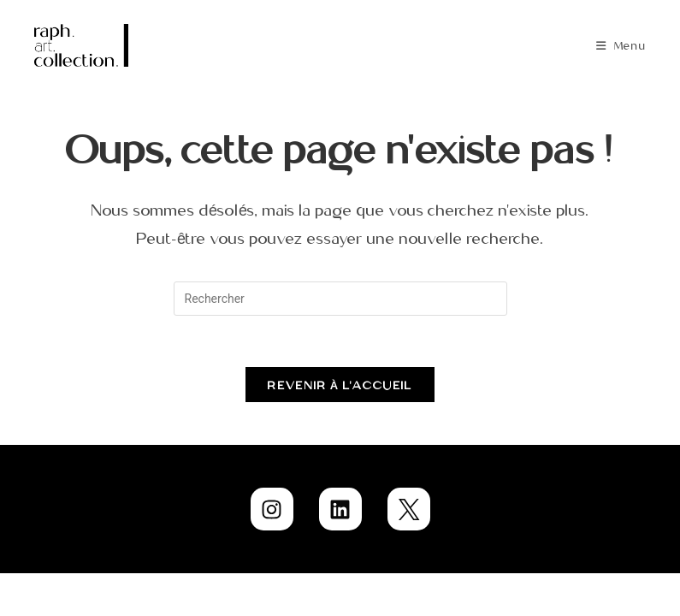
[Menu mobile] (621, 45)
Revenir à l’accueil (340, 385)
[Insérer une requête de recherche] (340, 299)
